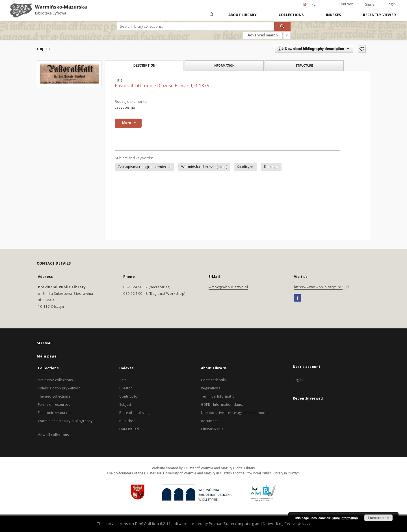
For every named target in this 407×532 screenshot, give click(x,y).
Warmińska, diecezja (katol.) (204, 167)
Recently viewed (379, 15)
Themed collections (54, 396)
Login (391, 4)
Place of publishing (135, 413)
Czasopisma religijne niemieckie (145, 167)
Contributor (129, 396)
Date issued (129, 429)
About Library (243, 15)
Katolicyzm (246, 167)
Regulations (211, 388)
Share (370, 5)
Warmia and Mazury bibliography (65, 421)
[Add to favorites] (362, 49)
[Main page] (211, 15)
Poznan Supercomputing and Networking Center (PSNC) (259, 524)
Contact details (213, 380)
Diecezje (271, 167)
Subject (125, 405)
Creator (126, 388)
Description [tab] (144, 66)
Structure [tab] (304, 66)
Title (123, 380)
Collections (291, 15)
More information (345, 518)
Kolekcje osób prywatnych (59, 388)
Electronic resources (55, 413)
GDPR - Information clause (222, 405)
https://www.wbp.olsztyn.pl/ (318, 287)
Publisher (127, 421)
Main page (47, 356)
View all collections (53, 435)
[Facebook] (297, 298)
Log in (298, 380)
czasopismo (125, 107)
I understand (378, 518)
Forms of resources (54, 405)
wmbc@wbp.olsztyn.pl (228, 287)
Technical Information (219, 396)
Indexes (334, 15)
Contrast (346, 4)
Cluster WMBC (213, 429)
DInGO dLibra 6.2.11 (153, 524)
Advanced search (263, 35)
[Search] (282, 26)
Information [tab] (224, 66)
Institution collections (55, 380)
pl (314, 4)
